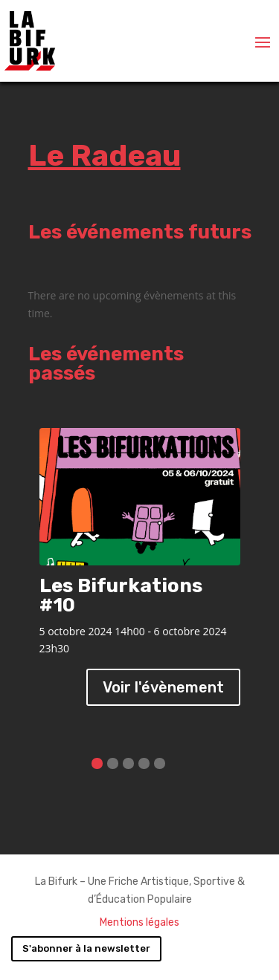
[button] (97, 763)
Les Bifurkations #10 (121, 596)
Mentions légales (139, 922)
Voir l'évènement (163, 687)
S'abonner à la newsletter (86, 948)
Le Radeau (105, 156)
